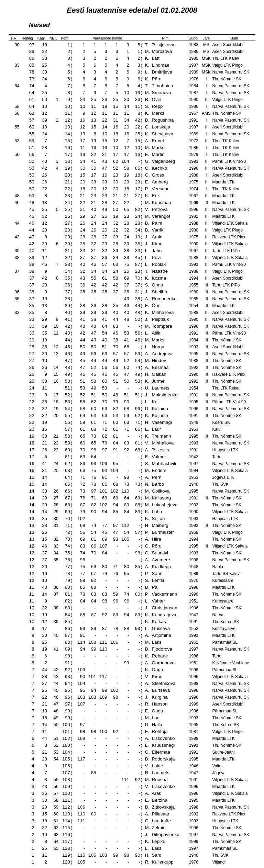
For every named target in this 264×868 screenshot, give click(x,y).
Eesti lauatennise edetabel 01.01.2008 (132, 10)
